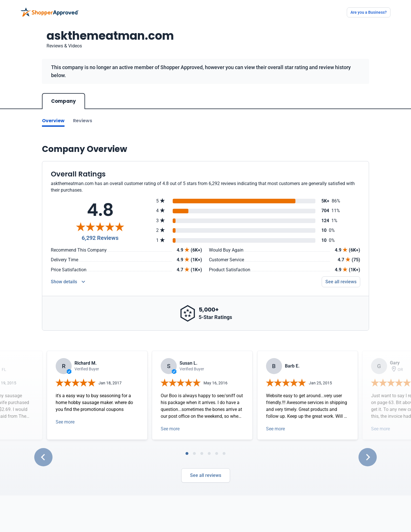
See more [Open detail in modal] (65, 422)
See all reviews (206, 475)
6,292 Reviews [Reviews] (100, 238)
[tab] (187, 453)
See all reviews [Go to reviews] (341, 282)
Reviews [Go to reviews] (83, 121)
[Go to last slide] (43, 457)
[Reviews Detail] (68, 282)
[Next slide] (368, 457)
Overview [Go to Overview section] (53, 121)
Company (64, 101)
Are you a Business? (369, 12)
